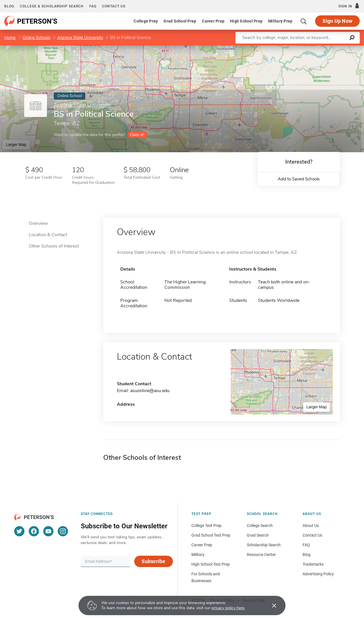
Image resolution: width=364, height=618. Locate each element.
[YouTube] (48, 531)
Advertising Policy (318, 574)
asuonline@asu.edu (150, 391)
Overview (38, 223)
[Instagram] (63, 531)
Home (10, 38)
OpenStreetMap (325, 48)
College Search (260, 526)
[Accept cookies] (270, 605)
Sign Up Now (337, 21)
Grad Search (258, 535)
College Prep (146, 21)
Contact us (114, 6)
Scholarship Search (264, 545)
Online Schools (36, 38)
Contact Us (312, 535)
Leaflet (295, 48)
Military (198, 555)
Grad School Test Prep (211, 535)
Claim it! (137, 135)
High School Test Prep (211, 564)
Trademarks (313, 564)
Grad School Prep (180, 21)
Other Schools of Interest (54, 246)
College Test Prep (206, 526)
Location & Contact (48, 235)
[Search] (304, 21)
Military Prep (280, 21)
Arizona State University (80, 38)
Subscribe (153, 561)
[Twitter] (19, 531)
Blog (9, 6)
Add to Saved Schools (299, 179)
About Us (311, 526)
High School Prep (246, 21)
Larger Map (16, 145)
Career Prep (213, 21)
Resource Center (261, 555)
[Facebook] (34, 531)
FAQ (93, 6)
